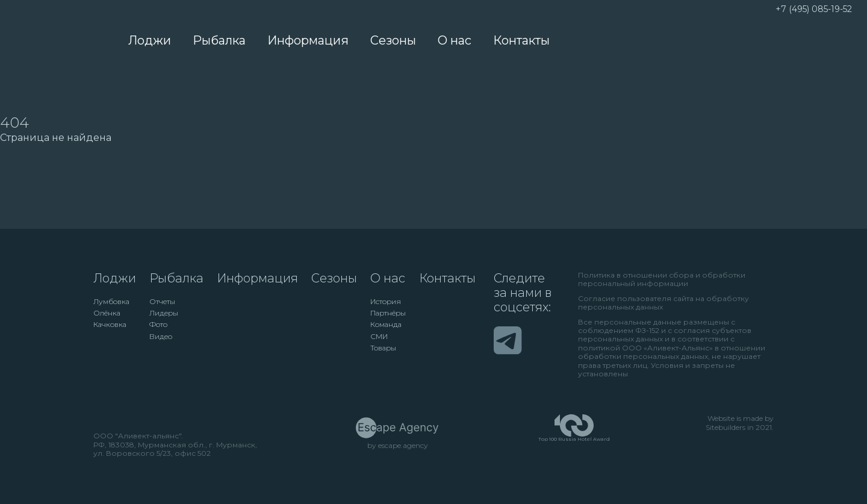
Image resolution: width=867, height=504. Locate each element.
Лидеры (164, 313)
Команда (386, 325)
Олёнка (107, 313)
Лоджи (150, 40)
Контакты (521, 40)
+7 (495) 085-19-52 (814, 9)
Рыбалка (219, 40)
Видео (161, 337)
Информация (308, 40)
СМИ (379, 337)
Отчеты (162, 302)
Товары (383, 348)
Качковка (110, 325)
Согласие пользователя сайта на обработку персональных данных (663, 303)
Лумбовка (111, 302)
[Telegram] (508, 341)
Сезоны (393, 40)
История (386, 302)
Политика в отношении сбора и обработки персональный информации (662, 279)
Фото (158, 325)
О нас (455, 40)
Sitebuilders (726, 428)
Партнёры (388, 313)
